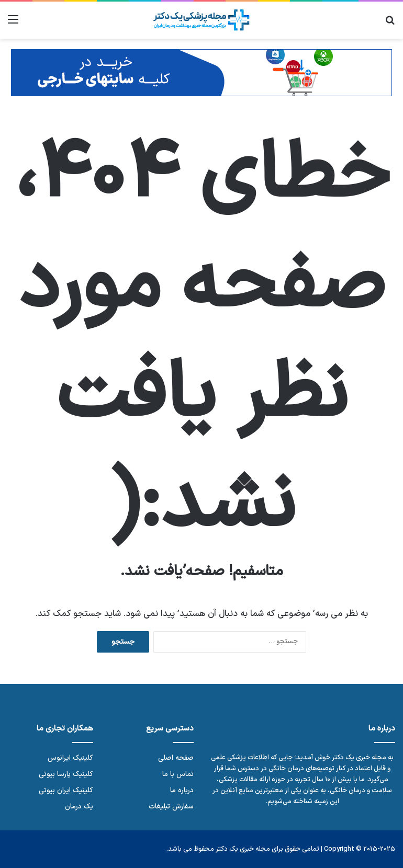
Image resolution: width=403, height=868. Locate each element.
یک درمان (79, 807)
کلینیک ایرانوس (70, 758)
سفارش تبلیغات (171, 807)
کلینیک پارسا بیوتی (66, 774)
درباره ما (182, 790)
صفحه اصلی (176, 758)
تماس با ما (178, 774)
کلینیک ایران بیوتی (66, 790)
